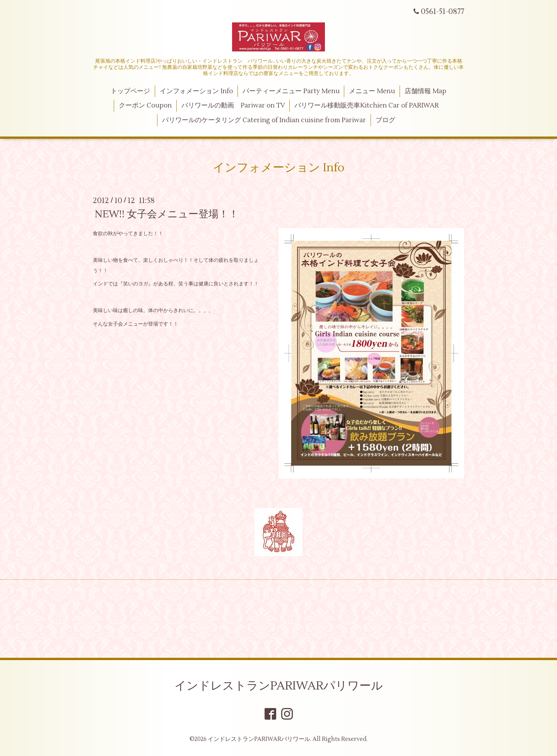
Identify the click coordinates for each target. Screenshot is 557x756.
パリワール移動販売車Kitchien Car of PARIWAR (366, 106)
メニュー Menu (372, 91)
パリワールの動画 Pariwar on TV (233, 106)
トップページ (130, 91)
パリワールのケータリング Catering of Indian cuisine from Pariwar (264, 120)
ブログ (385, 120)
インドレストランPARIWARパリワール (279, 686)
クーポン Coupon (145, 106)
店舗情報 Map (425, 91)
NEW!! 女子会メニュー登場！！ (167, 214)
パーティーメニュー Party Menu (291, 91)
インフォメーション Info (196, 91)
